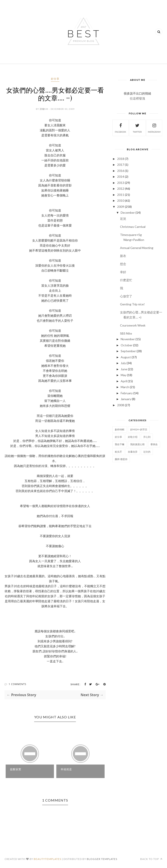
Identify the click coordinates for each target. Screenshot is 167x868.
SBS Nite (126, 333)
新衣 (123, 256)
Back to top (151, 859)
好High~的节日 (139, 429)
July (123, 363)
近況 (123, 219)
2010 (121, 201)
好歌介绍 (133, 437)
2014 (121, 177)
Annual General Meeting (137, 248)
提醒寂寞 (16, 769)
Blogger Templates (102, 859)
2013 (121, 183)
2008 (121, 405)
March (125, 387)
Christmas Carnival (133, 227)
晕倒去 (154, 444)
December (128, 212)
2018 (121, 159)
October (127, 345)
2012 (121, 189)
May (124, 375)
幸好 (123, 272)
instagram (154, 128)
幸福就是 (66, 769)
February (127, 393)
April (124, 381)
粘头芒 (118, 452)
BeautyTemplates (47, 859)
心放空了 (126, 296)
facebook (120, 128)
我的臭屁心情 (137, 444)
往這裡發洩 (137, 98)
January (126, 399)
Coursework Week (133, 325)
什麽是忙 (126, 280)
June (124, 369)
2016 (121, 171)
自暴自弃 (133, 452)
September (128, 351)
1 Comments (18, 684)
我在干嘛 (120, 444)
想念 (123, 264)
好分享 (55, 79)
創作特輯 (120, 429)
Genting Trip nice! (132, 304)
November (128, 339)
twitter (137, 128)
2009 (121, 207)
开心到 (147, 437)
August (126, 357)
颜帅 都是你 (121, 459)
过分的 (147, 452)
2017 (121, 165)
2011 (121, 195)
